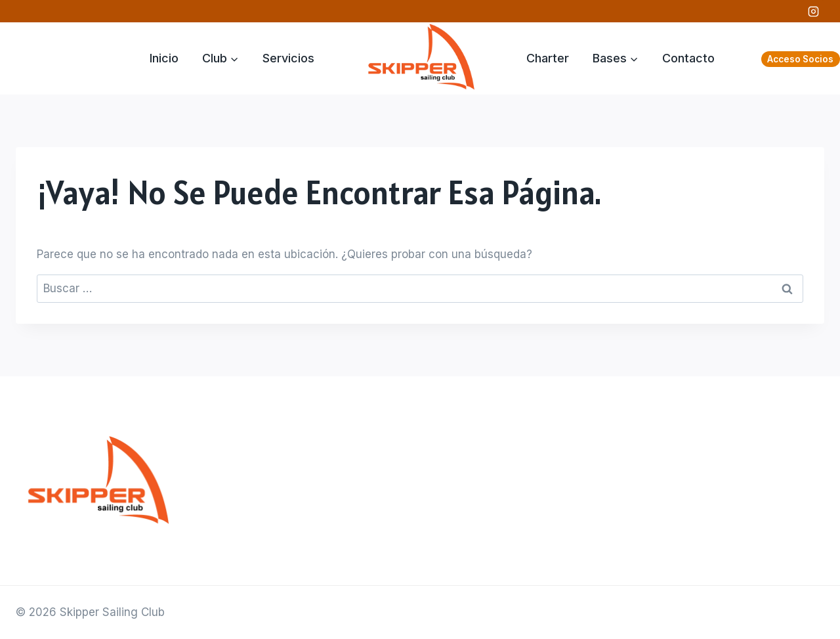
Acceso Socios (800, 59)
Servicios (288, 58)
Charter (548, 58)
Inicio (164, 58)
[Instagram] (813, 11)
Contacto (688, 58)
